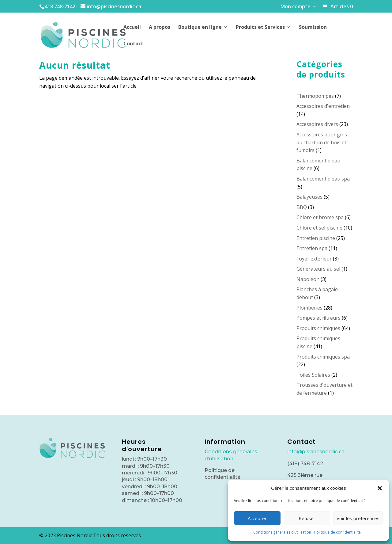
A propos (160, 28)
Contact (133, 44)
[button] (380, 488)
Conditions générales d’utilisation (282, 532)
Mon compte (296, 7)
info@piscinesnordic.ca (316, 452)
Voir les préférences (358, 518)
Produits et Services (260, 28)
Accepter (257, 518)
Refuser (307, 518)
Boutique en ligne (200, 28)
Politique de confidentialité (337, 532)
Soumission (313, 28)
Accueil (132, 28)
